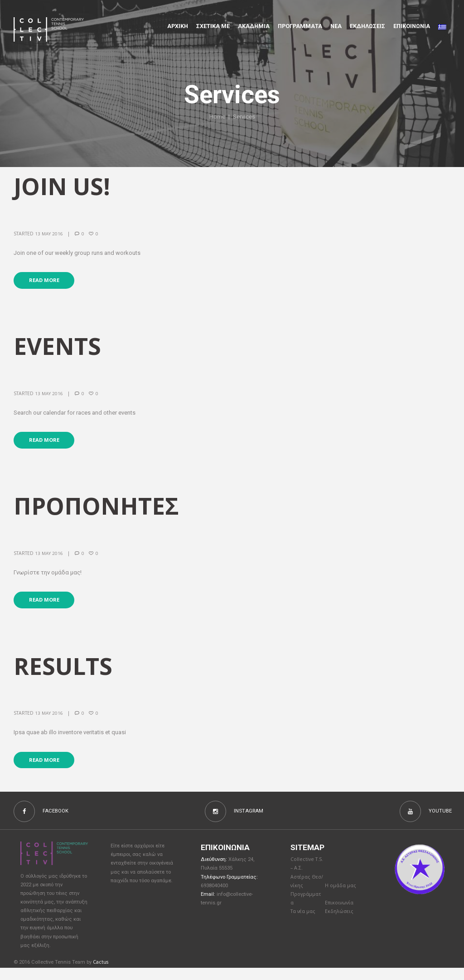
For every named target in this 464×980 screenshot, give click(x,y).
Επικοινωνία (340, 917)
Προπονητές (100, 512)
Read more (46, 282)
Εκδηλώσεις (367, 26)
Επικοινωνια (412, 26)
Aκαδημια (254, 26)
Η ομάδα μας (341, 899)
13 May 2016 (49, 235)
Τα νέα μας (304, 926)
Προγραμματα (300, 26)
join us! (64, 186)
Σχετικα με (213, 26)
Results (66, 674)
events (59, 349)
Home (217, 117)
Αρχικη (178, 26)
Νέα (336, 26)
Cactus (101, 974)
